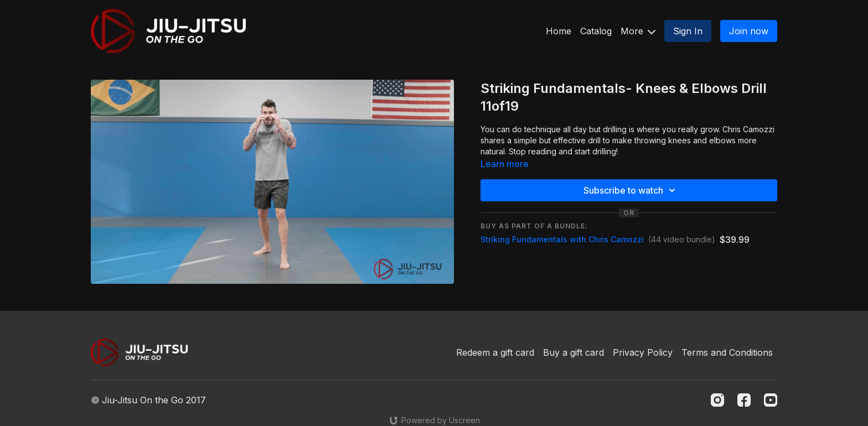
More (638, 31)
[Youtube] (771, 400)
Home (559, 31)
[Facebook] (744, 400)
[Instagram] (717, 400)
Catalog (596, 31)
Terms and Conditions (727, 352)
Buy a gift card (573, 352)
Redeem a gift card (495, 352)
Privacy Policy (643, 352)
